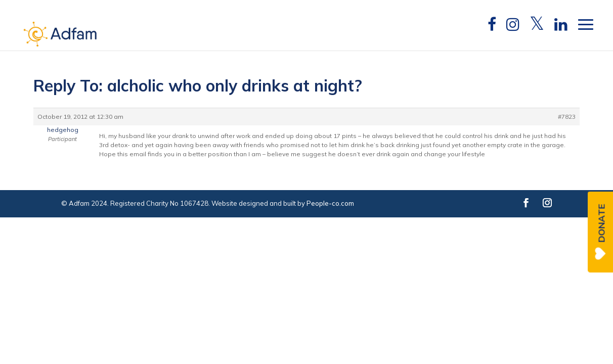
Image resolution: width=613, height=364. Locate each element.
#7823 (567, 117)
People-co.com (330, 203)
